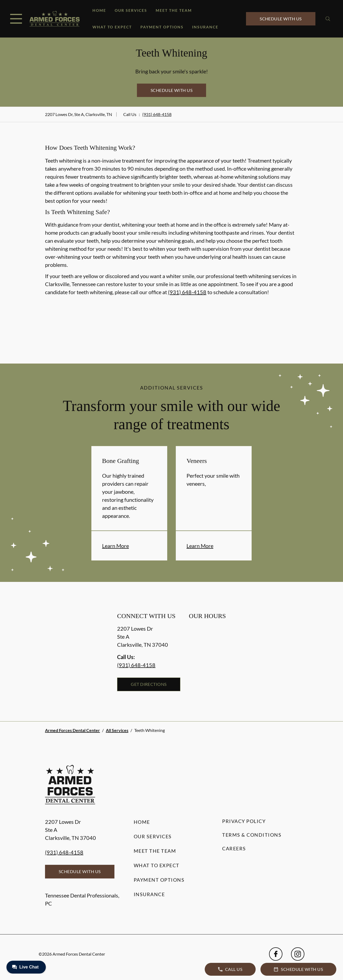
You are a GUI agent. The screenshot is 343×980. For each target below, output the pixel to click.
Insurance (205, 27)
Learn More (115, 546)
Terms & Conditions (252, 835)
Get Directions (149, 684)
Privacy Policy (244, 821)
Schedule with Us (281, 19)
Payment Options (162, 27)
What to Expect (112, 27)
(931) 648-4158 (157, 114)
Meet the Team (174, 10)
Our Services (131, 10)
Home (99, 10)
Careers (234, 848)
